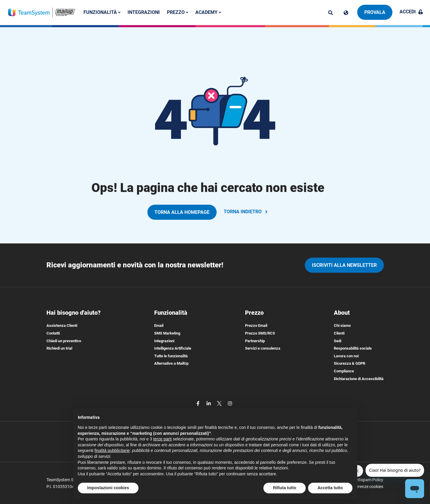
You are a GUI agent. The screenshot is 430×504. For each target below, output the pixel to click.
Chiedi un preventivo (64, 341)
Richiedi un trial (59, 348)
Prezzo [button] (178, 12)
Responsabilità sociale (353, 348)
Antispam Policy (368, 480)
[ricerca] (331, 13)
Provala (375, 12)
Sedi (338, 341)
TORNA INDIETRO (246, 212)
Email (159, 325)
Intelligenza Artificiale (173, 348)
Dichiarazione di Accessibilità (359, 379)
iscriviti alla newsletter (344, 265)
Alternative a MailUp (171, 363)
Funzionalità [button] (102, 12)
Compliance (344, 371)
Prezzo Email (256, 325)
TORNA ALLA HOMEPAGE (182, 212)
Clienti (339, 333)
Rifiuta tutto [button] (285, 488)
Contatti (53, 333)
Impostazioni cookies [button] (108, 488)
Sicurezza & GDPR (350, 363)
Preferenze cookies (366, 487)
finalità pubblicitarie (112, 450)
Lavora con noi (346, 356)
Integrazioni (144, 12)
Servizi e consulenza (263, 348)
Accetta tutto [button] (330, 488)
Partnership (255, 341)
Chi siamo (342, 325)
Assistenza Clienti (62, 325)
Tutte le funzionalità (171, 356)
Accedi (411, 12)
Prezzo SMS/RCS (260, 333)
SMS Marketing (167, 333)
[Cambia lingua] (346, 13)
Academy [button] (208, 12)
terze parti (162, 439)
